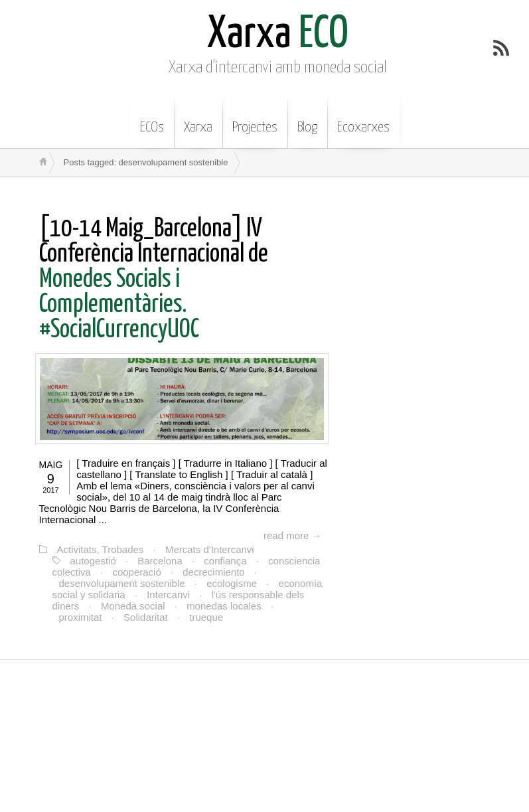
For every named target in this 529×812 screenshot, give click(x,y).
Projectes (255, 118)
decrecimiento (213, 572)
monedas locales (224, 606)
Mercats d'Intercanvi (210, 549)
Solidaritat (146, 617)
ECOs (152, 118)
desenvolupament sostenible (122, 583)
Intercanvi (168, 595)
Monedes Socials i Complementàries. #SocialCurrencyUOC (154, 280)
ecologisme (232, 583)
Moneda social (133, 606)
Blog (307, 118)
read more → (293, 535)
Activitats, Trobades (101, 549)
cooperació (136, 572)
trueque (206, 617)
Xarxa (198, 118)
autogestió (93, 561)
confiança (225, 561)
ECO (278, 35)
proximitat (81, 617)
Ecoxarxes (363, 118)
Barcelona (160, 561)
